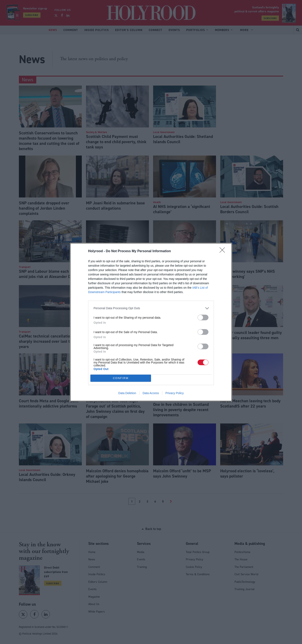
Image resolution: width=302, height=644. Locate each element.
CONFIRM (121, 378)
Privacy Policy (175, 393)
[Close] (224, 251)
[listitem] (151, 308)
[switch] (203, 317)
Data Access (151, 393)
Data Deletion (127, 393)
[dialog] (151, 322)
